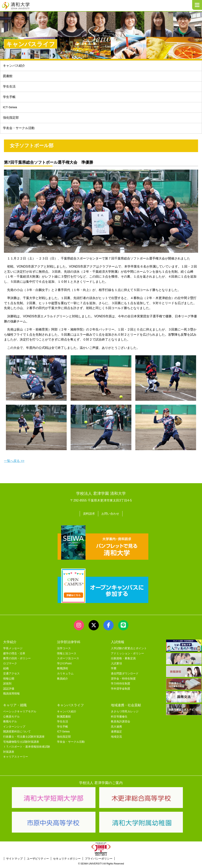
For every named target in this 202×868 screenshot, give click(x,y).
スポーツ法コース (68, 660)
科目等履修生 (119, 718)
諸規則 (7, 685)
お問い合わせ (111, 516)
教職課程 (63, 670)
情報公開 (9, 680)
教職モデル (10, 723)
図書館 (8, 77)
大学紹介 (10, 644)
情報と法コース (67, 655)
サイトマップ (14, 860)
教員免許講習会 (121, 723)
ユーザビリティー (38, 860)
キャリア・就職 (15, 707)
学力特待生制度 (121, 685)
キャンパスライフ (70, 707)
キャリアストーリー (16, 759)
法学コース (64, 650)
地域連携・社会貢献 (126, 707)
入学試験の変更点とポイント (129, 650)
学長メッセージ (13, 650)
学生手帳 (9, 98)
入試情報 (118, 644)
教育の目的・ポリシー (17, 660)
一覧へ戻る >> (14, 463)
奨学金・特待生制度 (123, 680)
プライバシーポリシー (99, 860)
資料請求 (88, 516)
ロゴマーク (10, 665)
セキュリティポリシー (67, 860)
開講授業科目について (17, 733)
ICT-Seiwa (10, 109)
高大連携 (116, 728)
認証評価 (9, 690)
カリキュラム (65, 675)
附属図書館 (64, 718)
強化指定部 (11, 120)
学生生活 (9, 87)
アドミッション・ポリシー (127, 655)
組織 (6, 670)
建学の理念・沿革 (14, 655)
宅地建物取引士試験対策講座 (21, 744)
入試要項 (116, 665)
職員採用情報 (11, 695)
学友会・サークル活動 (71, 744)
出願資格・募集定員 (123, 660)
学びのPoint (64, 665)
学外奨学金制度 (121, 690)
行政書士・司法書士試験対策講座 (24, 738)
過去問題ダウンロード (125, 675)
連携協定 (116, 733)
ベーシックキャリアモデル (20, 713)
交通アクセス (11, 675)
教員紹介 (63, 680)
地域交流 (116, 738)
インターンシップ (14, 728)
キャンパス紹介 (14, 66)
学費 (114, 670)
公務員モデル (11, 718)
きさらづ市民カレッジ (125, 713)
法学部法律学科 (69, 644)
